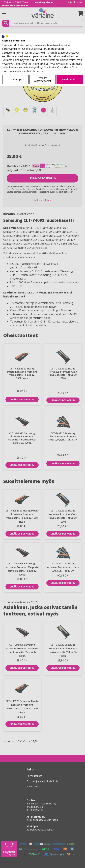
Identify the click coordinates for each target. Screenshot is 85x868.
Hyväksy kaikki (70, 79)
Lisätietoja (15, 79)
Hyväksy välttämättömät (43, 79)
